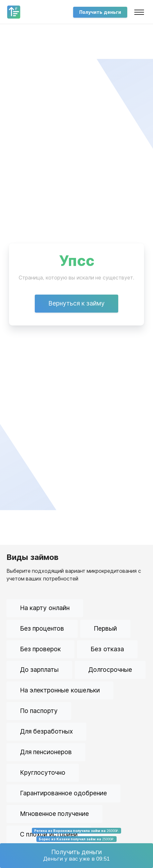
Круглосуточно (43, 773)
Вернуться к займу (77, 303)
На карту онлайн (45, 608)
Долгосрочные (110, 670)
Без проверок (40, 649)
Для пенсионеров (46, 752)
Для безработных (46, 731)
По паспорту (39, 711)
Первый (105, 629)
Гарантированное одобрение (63, 793)
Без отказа (107, 649)
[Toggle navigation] (139, 12)
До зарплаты (39, 670)
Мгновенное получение (54, 814)
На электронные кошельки (60, 690)
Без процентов (42, 629)
